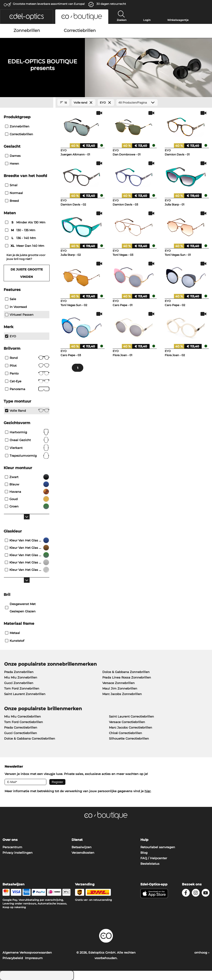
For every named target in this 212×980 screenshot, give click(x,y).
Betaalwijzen (82, 847)
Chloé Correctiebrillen (126, 733)
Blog (144, 853)
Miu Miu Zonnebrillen (21, 677)
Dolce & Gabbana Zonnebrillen (126, 672)
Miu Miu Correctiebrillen (22, 716)
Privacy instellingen (18, 853)
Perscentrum (12, 847)
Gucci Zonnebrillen (19, 683)
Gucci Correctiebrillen (21, 733)
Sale (11, 299)
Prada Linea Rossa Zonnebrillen (127, 677)
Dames (13, 156)
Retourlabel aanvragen (158, 847)
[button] (26, 17)
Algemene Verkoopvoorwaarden (27, 952)
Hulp (144, 840)
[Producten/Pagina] (137, 103)
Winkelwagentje (178, 20)
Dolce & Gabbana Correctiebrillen (30, 738)
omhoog (202, 952)
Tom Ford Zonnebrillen (22, 688)
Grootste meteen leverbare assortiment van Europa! (49, 4)
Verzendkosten (83, 853)
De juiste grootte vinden (27, 273)
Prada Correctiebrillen (21, 727)
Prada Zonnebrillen (19, 672)
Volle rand (27, 411)
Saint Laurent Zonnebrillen (25, 694)
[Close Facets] (27, 103)
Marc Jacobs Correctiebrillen (131, 727)
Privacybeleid (13, 958)
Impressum (34, 958)
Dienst (77, 840)
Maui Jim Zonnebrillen (120, 688)
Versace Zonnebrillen (119, 683)
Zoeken (122, 20)
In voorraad (16, 307)
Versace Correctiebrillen (127, 722)
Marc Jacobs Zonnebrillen (122, 694)
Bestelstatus (150, 864)
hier (148, 791)
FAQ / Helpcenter (154, 858)
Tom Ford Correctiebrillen (24, 722)
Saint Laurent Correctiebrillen (131, 716)
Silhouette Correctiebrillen (129, 738)
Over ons (10, 840)
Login (147, 20)
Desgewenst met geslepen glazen (20, 608)
